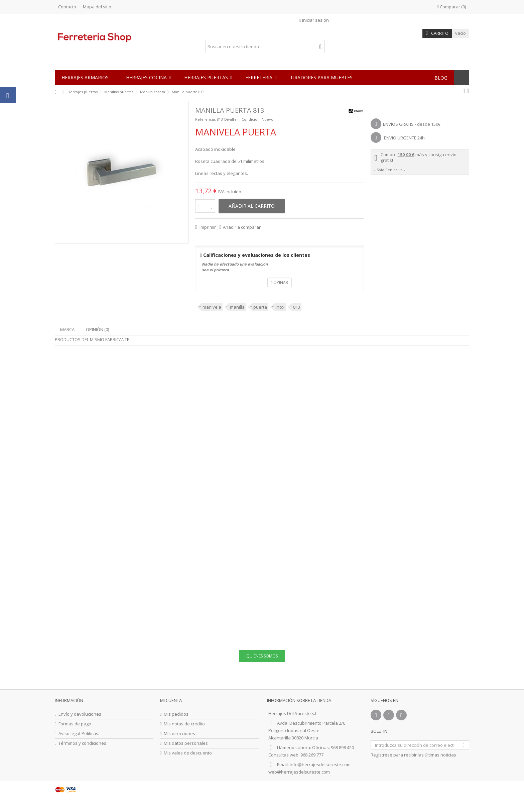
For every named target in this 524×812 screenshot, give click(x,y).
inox (280, 307)
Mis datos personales (186, 743)
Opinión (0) (97, 329)
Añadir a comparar (242, 227)
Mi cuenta (171, 700)
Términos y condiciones (82, 743)
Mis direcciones (179, 734)
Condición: (251, 119)
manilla (237, 307)
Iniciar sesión (314, 20)
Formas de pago (75, 724)
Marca (67, 329)
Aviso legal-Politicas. (79, 734)
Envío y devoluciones (80, 714)
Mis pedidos (176, 714)
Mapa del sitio (97, 7)
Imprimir (207, 227)
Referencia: (206, 119)
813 (297, 307)
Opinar (280, 282)
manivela (212, 307)
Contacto (67, 7)
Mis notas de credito (184, 724)
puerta (260, 307)
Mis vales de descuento (188, 753)
